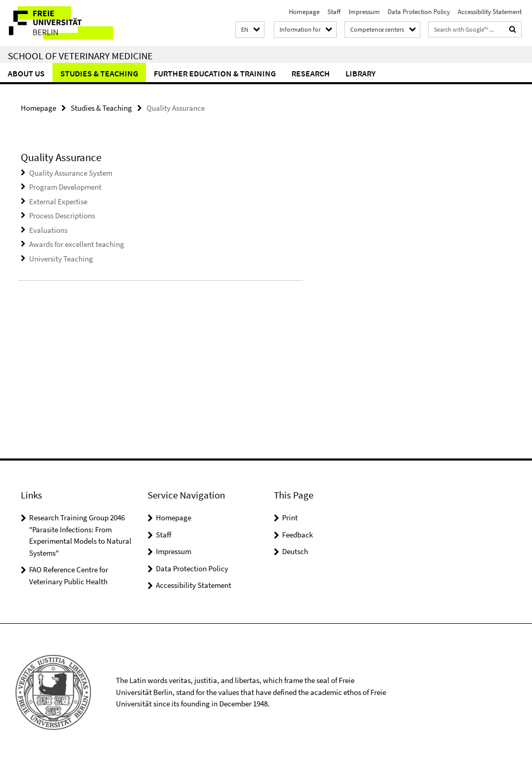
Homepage (304, 12)
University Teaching (61, 259)
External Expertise (58, 201)
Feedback (297, 535)
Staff (334, 12)
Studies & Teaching (99, 73)
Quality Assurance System (71, 173)
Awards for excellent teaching (77, 244)
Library (361, 73)
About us (26, 73)
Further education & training (215, 73)
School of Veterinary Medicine (80, 56)
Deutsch (295, 551)
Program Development (65, 187)
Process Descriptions (62, 215)
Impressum (364, 12)
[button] (250, 30)
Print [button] (290, 517)
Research (311, 73)
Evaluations (48, 230)
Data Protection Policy (419, 12)
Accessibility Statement (490, 12)
